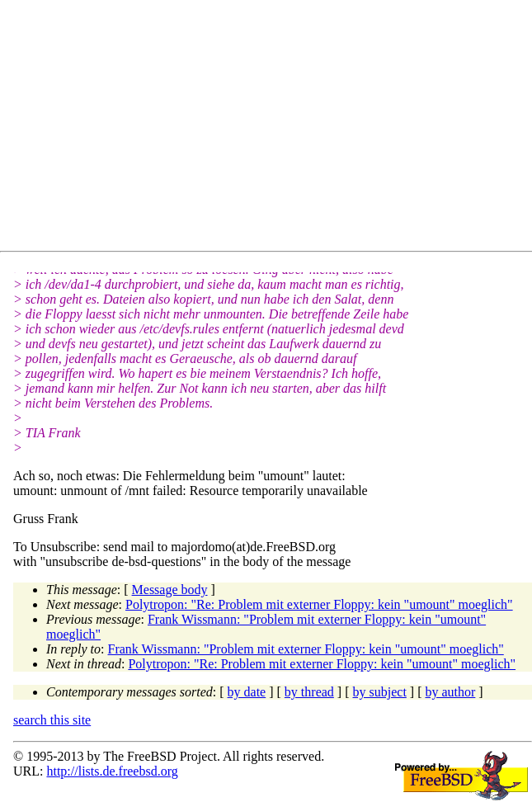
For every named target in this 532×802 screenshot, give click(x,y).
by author (450, 692)
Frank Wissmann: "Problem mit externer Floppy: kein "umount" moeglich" (306, 649)
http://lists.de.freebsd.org (112, 771)
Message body (170, 590)
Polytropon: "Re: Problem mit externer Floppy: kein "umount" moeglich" (319, 604)
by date (247, 692)
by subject (380, 692)
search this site (52, 720)
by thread (309, 692)
